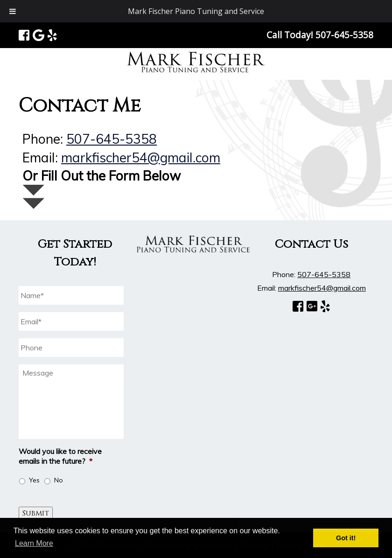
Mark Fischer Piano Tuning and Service (196, 11)
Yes (34, 480)
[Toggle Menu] (13, 11)
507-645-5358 (112, 139)
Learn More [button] (34, 543)
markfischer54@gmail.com (141, 157)
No (59, 480)
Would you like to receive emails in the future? (60, 456)
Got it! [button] (346, 538)
